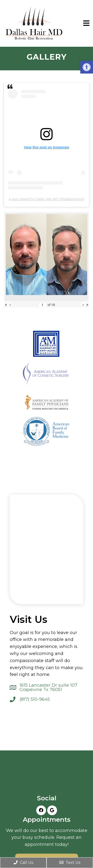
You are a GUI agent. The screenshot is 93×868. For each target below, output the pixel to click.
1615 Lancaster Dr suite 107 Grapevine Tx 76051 (48, 687)
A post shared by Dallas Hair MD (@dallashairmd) (46, 199)
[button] (87, 67)
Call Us (23, 863)
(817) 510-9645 (35, 699)
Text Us (70, 863)
